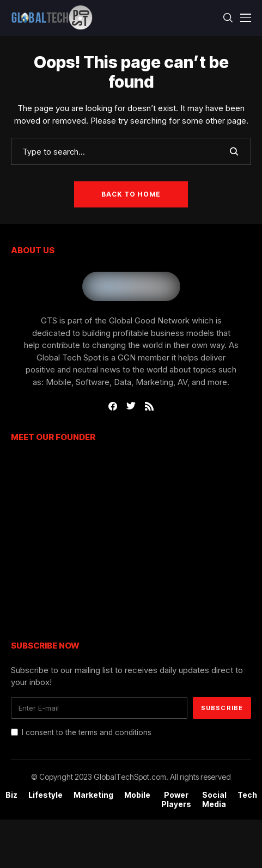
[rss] (149, 406)
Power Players (176, 800)
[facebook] (113, 406)
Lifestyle (45, 795)
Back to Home (131, 194)
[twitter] (131, 406)
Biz (11, 795)
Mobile (137, 795)
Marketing (93, 795)
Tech (247, 795)
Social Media (214, 800)
